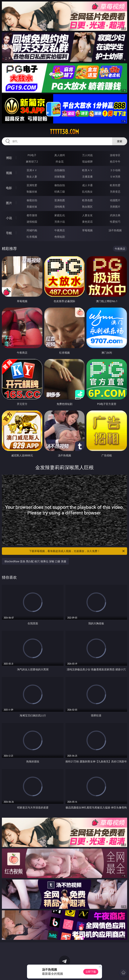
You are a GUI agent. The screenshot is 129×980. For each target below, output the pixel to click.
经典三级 (60, 192)
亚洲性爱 (32, 185)
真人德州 (60, 155)
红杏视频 (32, 237)
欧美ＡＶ (87, 170)
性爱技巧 (115, 222)
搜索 (120, 141)
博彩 (9, 158)
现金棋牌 (87, 161)
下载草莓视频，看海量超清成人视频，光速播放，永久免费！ (77, 551)
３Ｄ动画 (115, 170)
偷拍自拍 (60, 185)
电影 (9, 188)
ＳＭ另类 (115, 177)
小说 (9, 218)
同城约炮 (32, 230)
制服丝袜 (32, 192)
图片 (9, 203)
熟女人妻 (32, 177)
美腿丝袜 (32, 207)
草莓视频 (87, 230)
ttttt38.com (64, 132)
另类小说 (60, 222)
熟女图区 (87, 207)
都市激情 (32, 215)
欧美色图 (87, 200)
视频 (9, 173)
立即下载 (91, 972)
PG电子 (32, 155)
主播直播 (87, 177)
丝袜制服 (60, 177)
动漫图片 (115, 200)
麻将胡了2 (32, 161)
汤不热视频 (115, 230)
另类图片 (115, 207)
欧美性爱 (115, 185)
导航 (9, 233)
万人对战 (87, 155)
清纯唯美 (60, 207)
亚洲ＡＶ (32, 170)
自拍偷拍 (60, 170)
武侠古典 (115, 215)
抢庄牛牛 (115, 161)
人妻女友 (87, 215)
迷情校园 (32, 222)
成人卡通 (87, 185)
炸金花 (60, 161)
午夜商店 (60, 230)
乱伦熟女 (87, 192)
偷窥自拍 (32, 200)
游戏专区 (115, 155)
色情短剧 (60, 237)
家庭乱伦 (60, 215)
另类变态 (115, 192)
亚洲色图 (60, 200)
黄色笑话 (87, 222)
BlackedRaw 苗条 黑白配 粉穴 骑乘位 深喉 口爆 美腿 (35, 561)
